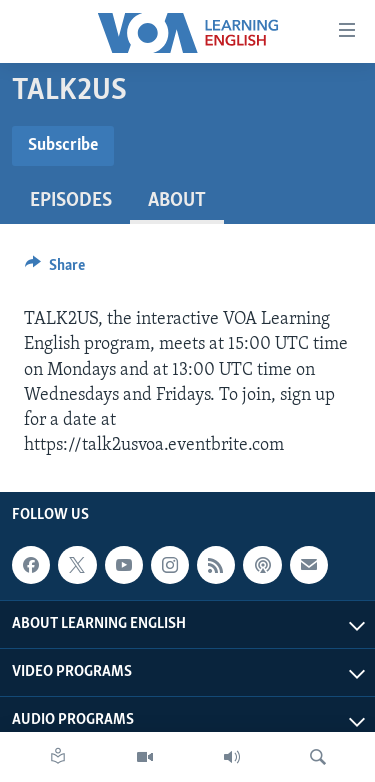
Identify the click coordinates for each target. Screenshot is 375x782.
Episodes (71, 201)
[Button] (55, 270)
